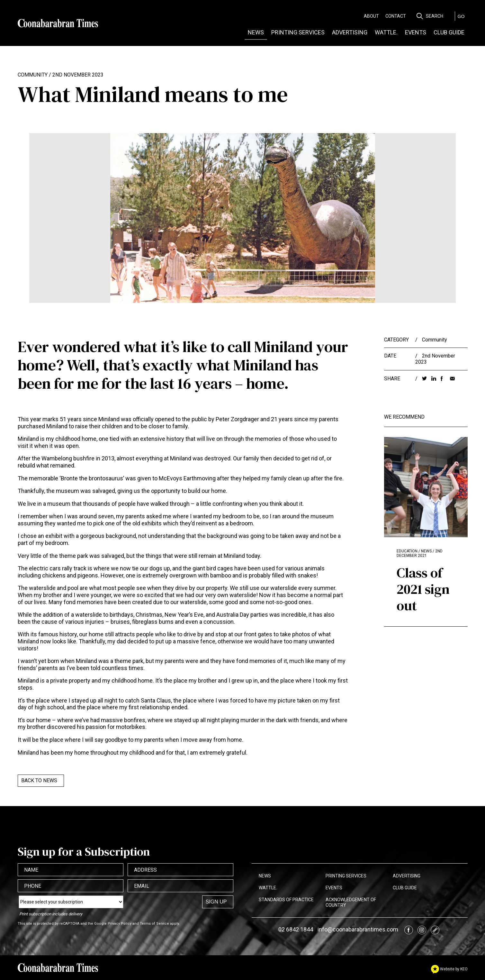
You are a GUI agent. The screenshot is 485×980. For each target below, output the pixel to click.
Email (142, 886)
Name (31, 870)
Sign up (216, 902)
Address (145, 870)
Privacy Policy (120, 924)
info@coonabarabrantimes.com (358, 929)
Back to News (39, 780)
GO (461, 16)
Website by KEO (449, 969)
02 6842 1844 (296, 929)
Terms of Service (154, 924)
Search (435, 16)
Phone (33, 886)
